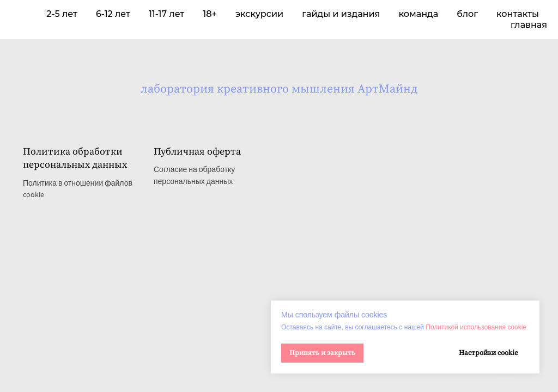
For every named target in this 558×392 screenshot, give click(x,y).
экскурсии (259, 14)
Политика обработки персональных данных (75, 158)
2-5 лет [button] (62, 14)
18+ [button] (210, 14)
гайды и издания (341, 14)
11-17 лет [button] (166, 14)
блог (467, 14)
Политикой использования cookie (476, 327)
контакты (518, 14)
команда (418, 14)
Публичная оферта (197, 152)
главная (529, 25)
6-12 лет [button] (113, 14)
